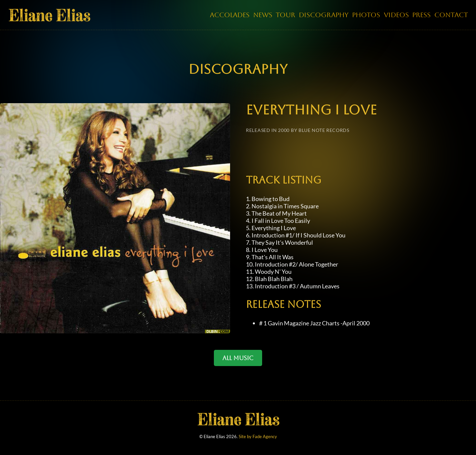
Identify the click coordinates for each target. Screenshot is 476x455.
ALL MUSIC (238, 358)
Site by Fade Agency (258, 439)
